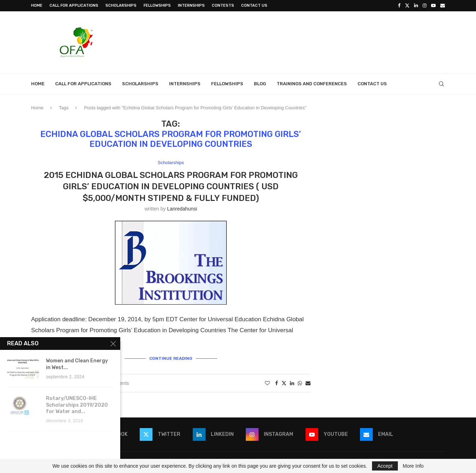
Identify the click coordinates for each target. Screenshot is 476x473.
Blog (260, 84)
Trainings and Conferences (312, 84)
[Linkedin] (416, 6)
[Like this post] (267, 383)
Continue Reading (171, 358)
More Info (413, 466)
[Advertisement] (316, 41)
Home (37, 5)
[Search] (441, 84)
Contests (223, 5)
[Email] (443, 6)
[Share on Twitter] (284, 383)
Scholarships (121, 5)
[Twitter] (407, 6)
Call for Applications (74, 5)
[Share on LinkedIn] (292, 383)
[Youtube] (433, 6)
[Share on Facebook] (277, 383)
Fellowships (157, 5)
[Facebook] (399, 6)
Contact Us (254, 5)
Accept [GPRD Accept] (385, 466)
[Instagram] (425, 6)
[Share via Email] (308, 383)
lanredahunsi (182, 209)
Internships (191, 5)
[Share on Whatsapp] (300, 383)
